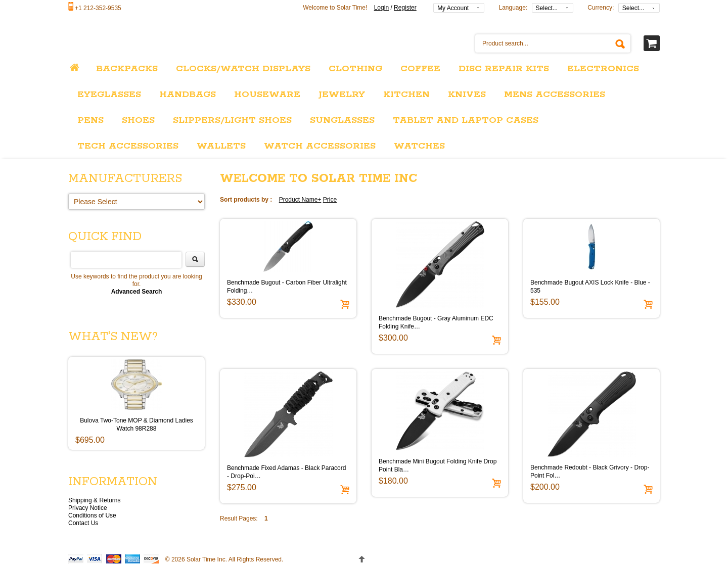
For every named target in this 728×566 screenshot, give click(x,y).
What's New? (113, 337)
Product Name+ (300, 200)
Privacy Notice (88, 508)
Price (330, 200)
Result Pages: (239, 518)
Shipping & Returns (94, 500)
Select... (547, 8)
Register (405, 8)
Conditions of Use (92, 515)
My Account (453, 8)
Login (381, 8)
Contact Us (83, 523)
